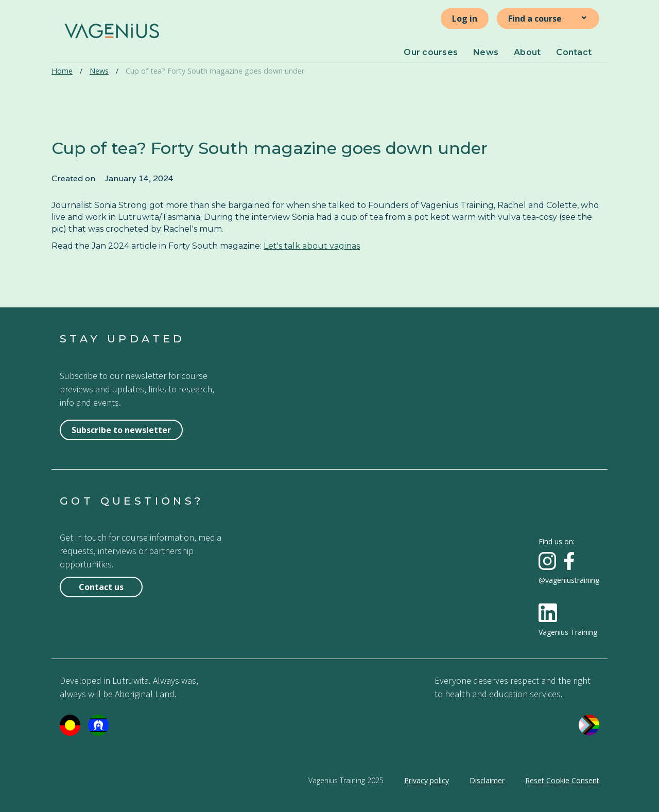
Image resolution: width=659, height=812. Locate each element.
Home (62, 71)
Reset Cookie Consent (562, 780)
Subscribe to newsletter (121, 430)
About (527, 52)
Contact (574, 52)
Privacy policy (427, 780)
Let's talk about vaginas (312, 246)
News (486, 52)
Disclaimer (487, 780)
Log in (465, 19)
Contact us (101, 587)
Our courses (431, 52)
